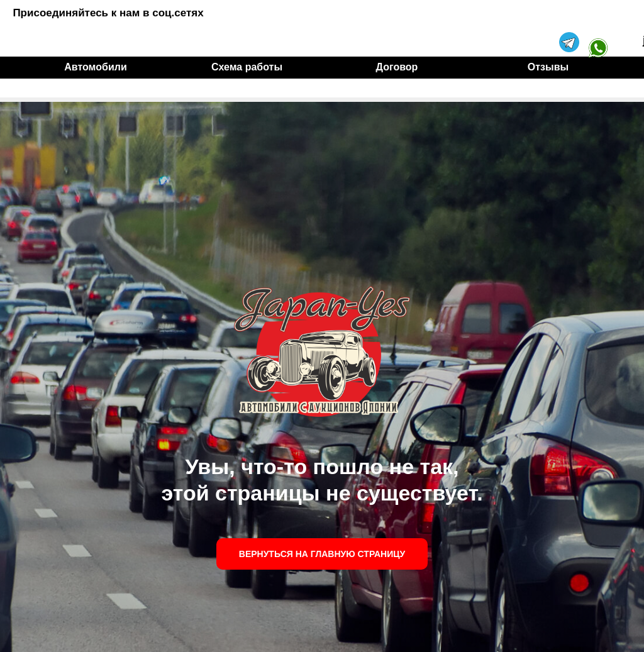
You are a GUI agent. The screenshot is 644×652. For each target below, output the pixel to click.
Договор (397, 67)
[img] (598, 28)
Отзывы (548, 67)
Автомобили (95, 67)
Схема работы (247, 67)
